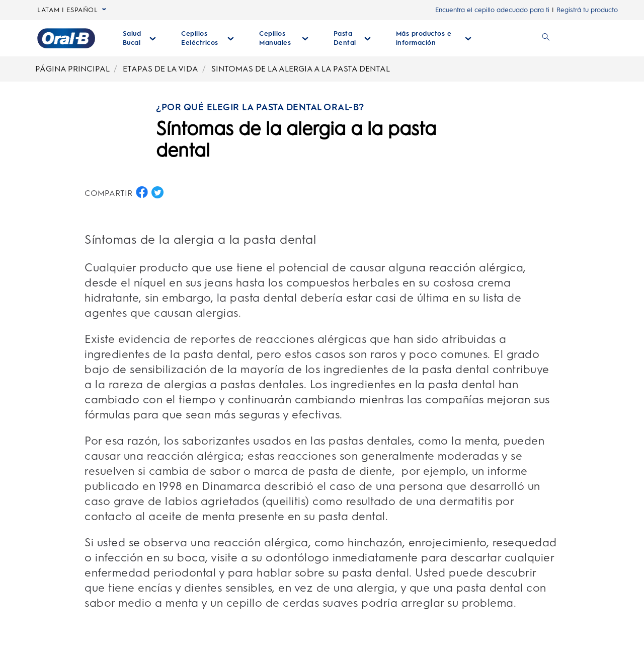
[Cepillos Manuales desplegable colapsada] (284, 38)
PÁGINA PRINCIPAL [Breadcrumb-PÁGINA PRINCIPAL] (72, 69)
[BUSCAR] (546, 38)
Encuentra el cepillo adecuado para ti (492, 10)
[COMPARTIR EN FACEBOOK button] (142, 192)
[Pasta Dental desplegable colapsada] (352, 38)
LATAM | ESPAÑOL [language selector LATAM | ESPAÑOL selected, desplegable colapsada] (72, 10)
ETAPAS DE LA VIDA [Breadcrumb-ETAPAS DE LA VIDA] (160, 69)
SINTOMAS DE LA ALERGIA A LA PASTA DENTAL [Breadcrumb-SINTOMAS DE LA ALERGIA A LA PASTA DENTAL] (301, 69)
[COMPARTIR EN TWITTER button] (157, 192)
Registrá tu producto (587, 10)
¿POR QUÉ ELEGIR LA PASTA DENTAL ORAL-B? (260, 107)
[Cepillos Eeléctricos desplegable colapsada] (208, 38)
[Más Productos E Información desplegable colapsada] (434, 38)
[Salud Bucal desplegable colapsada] (140, 38)
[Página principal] (66, 38)
